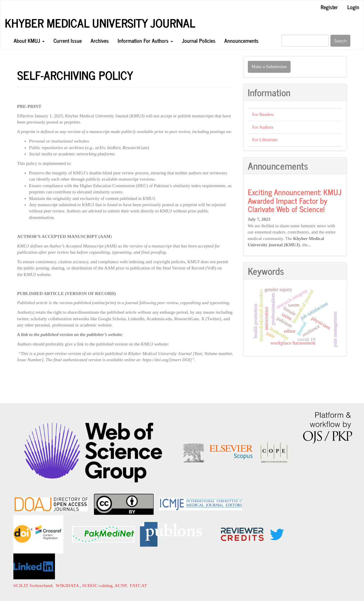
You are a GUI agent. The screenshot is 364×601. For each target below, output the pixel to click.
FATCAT (138, 586)
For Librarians (265, 140)
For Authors (263, 127)
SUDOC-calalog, (98, 586)
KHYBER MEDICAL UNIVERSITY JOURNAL (100, 23)
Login (353, 7)
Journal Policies (199, 40)
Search (340, 41)
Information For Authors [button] (145, 40)
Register (329, 7)
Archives (100, 40)
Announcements (241, 40)
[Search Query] (305, 41)
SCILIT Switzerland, (34, 586)
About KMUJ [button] (29, 40)
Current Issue (68, 40)
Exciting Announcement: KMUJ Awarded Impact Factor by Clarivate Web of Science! (295, 200)
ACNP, (122, 586)
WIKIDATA (68, 586)
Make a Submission (269, 67)
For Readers (263, 114)
